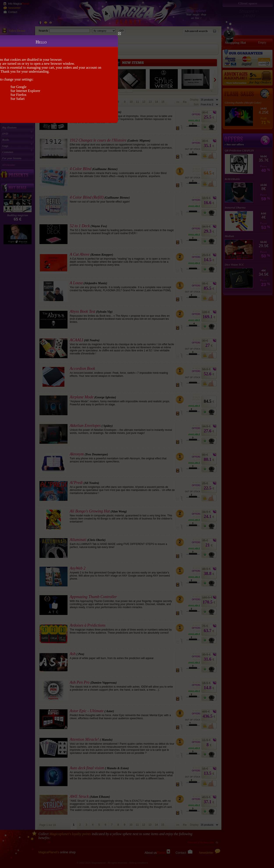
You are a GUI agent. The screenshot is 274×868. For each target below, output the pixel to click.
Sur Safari (18, 99)
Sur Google (19, 87)
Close (119, 34)
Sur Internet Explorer (25, 91)
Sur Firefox (19, 95)
